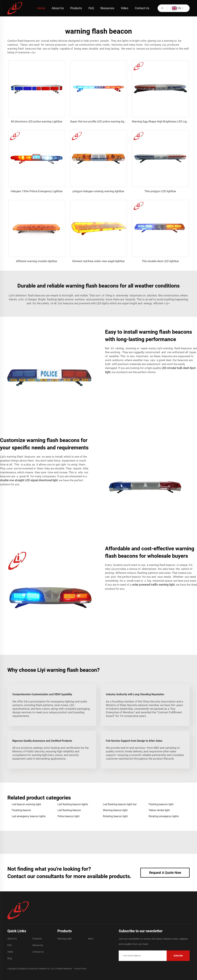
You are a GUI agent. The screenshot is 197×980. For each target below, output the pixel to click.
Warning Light (65, 939)
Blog (10, 958)
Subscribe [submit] (178, 956)
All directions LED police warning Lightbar (37, 121)
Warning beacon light (115, 810)
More (91, 939)
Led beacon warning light (26, 804)
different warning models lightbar (37, 261)
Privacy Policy (80, 969)
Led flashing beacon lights (73, 804)
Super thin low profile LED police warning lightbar (100, 121)
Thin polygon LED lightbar (160, 191)
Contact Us (142, 8)
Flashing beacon (21, 810)
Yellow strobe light (159, 810)
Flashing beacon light (161, 804)
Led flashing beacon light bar (120, 804)
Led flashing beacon (69, 810)
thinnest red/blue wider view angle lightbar (98, 261)
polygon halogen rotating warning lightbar (98, 191)
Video (125, 8)
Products (76, 8)
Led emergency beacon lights (29, 816)
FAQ (91, 8)
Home (41, 8)
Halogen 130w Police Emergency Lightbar (37, 191)
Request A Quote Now (165, 873)
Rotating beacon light (115, 816)
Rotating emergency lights (164, 816)
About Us (58, 8)
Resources (107, 8)
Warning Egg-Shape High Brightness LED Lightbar (163, 121)
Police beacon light (68, 816)
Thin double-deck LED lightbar (160, 261)
